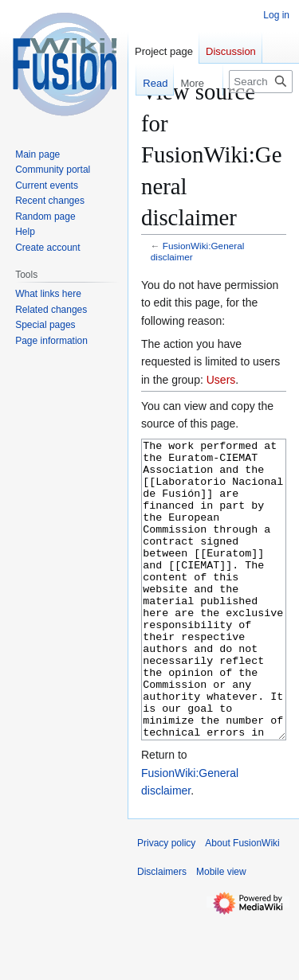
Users (221, 380)
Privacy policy (166, 903)
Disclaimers (162, 931)
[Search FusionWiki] (261, 82)
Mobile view (221, 931)
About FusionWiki (242, 903)
